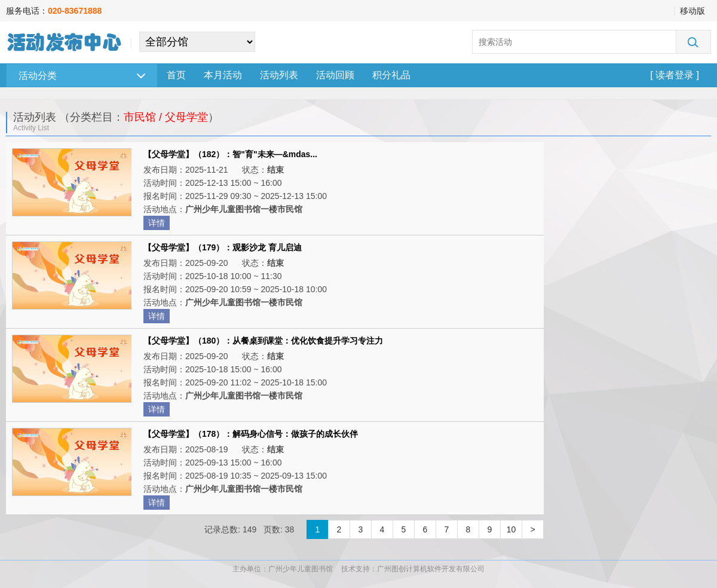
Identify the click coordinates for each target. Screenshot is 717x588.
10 (511, 529)
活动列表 (279, 75)
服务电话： (54, 11)
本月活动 (223, 75)
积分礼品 (391, 75)
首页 (176, 75)
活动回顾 (335, 75)
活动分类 (82, 76)
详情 (157, 223)
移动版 (693, 11)
